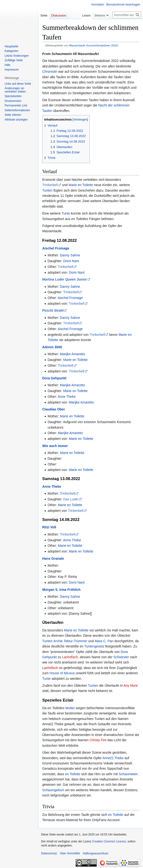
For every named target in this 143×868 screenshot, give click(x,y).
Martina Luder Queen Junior (65, 279)
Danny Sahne (70, 255)
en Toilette (73, 774)
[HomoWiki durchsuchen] (127, 15)
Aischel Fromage (56, 248)
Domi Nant (71, 261)
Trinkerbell (50, 185)
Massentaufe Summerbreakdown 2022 (93, 45)
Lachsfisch (70, 657)
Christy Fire (98, 740)
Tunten (47, 190)
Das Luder (71, 499)
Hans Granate (53, 558)
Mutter (70, 708)
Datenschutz (49, 853)
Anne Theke (66, 397)
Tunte (66, 213)
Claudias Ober (54, 409)
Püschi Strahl (53, 310)
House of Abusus (62, 673)
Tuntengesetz (94, 646)
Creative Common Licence (109, 841)
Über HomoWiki (70, 853)
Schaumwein (128, 774)
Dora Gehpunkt (54, 378)
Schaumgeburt (53, 790)
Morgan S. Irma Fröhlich (61, 590)
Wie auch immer (55, 446)
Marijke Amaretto (72, 354)
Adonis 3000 (52, 347)
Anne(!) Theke (113, 758)
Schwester (121, 657)
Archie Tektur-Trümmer (70, 641)
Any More (131, 686)
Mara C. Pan (104, 641)
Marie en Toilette (81, 185)
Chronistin (50, 72)
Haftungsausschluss (96, 853)
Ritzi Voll (49, 527)
